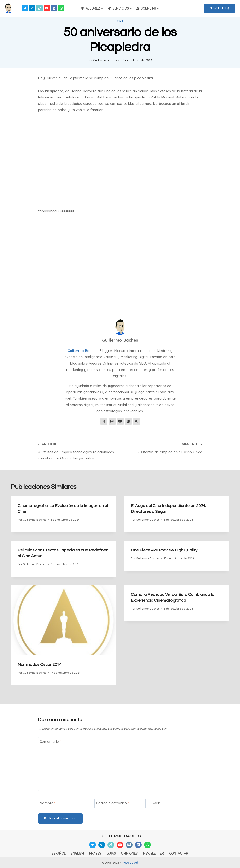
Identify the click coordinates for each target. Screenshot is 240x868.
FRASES (95, 853)
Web (156, 803)
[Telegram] (32, 8)
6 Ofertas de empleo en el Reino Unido (163, 447)
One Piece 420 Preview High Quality (164, 550)
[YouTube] (47, 8)
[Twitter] (25, 8)
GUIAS (111, 853)
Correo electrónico (113, 803)
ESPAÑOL (59, 853)
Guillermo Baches (105, 60)
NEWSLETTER (219, 8)
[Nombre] (64, 803)
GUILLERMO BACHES (120, 836)
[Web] (177, 803)
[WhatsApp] (61, 8)
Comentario (50, 742)
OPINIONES (129, 853)
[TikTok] (39, 8)
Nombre (48, 803)
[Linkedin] (54, 8)
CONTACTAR (179, 853)
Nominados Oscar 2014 (40, 665)
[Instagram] (129, 845)
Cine (120, 21)
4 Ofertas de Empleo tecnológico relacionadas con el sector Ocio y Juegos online (77, 450)
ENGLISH (77, 853)
